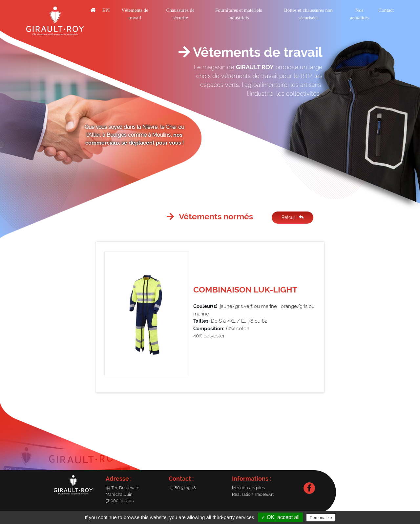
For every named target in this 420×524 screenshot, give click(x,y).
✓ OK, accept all (280, 517)
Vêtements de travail (135, 14)
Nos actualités (359, 14)
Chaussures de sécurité (180, 14)
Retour (293, 217)
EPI (106, 10)
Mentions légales (248, 488)
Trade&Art (264, 494)
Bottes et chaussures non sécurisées (308, 14)
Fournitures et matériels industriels (239, 14)
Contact (386, 10)
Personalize (321, 518)
